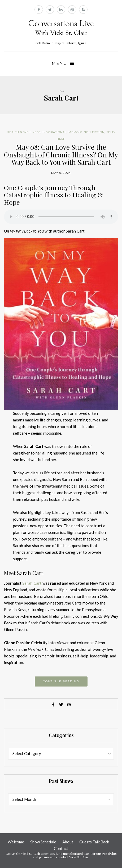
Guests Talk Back (94, 842)
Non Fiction (94, 132)
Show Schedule (43, 842)
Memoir (75, 132)
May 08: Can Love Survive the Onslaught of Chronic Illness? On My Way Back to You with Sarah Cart (61, 154)
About (68, 842)
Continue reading (61, 681)
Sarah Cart (32, 583)
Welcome (16, 842)
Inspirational (55, 132)
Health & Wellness (24, 132)
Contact (61, 848)
